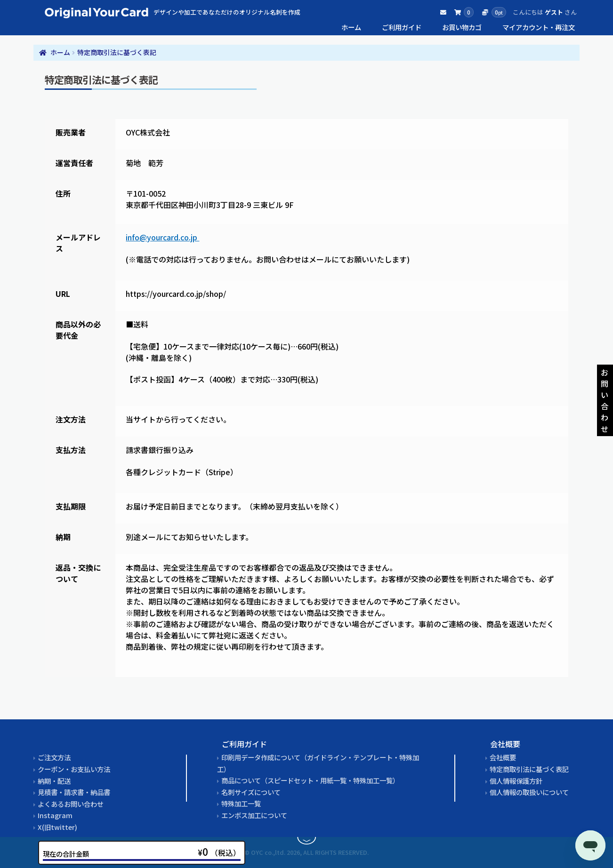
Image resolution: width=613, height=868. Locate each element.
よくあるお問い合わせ (71, 804)
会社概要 (503, 757)
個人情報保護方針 (516, 781)
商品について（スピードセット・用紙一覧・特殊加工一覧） (310, 780)
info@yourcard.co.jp (162, 237)
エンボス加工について (254, 815)
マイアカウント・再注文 (539, 27)
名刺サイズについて (251, 792)
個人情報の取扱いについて (529, 792)
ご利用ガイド (402, 27)
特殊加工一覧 (241, 803)
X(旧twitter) (57, 827)
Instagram (55, 815)
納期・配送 (54, 781)
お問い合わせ (605, 400)
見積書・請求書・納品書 (74, 792)
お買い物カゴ (462, 27)
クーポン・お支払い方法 (74, 769)
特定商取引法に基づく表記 (529, 769)
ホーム (351, 27)
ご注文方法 (54, 757)
